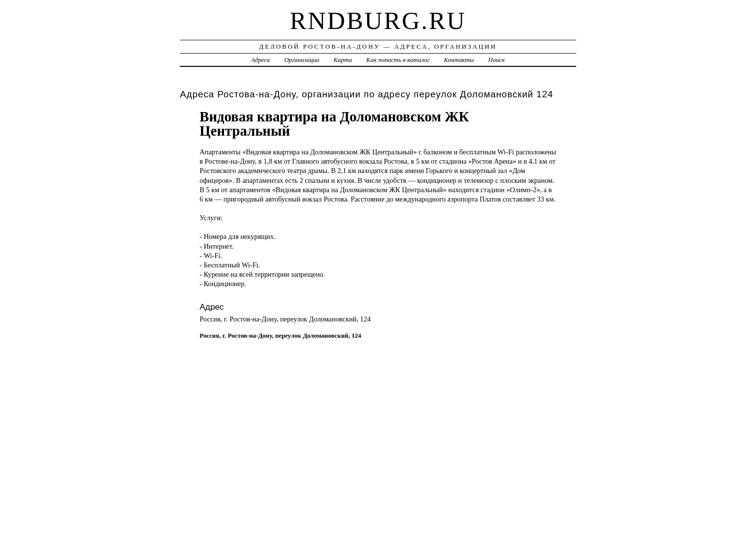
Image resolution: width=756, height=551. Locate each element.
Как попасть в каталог (398, 60)
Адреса (260, 60)
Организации (302, 60)
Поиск (497, 60)
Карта (343, 60)
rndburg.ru (378, 21)
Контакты (459, 60)
